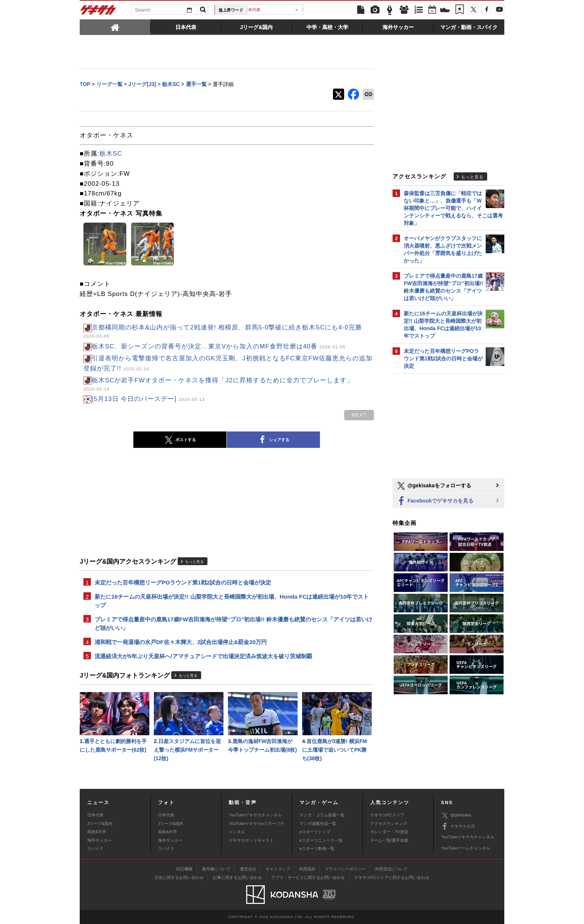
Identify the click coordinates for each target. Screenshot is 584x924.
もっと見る (194, 562)
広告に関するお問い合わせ (179, 877)
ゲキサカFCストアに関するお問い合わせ (392, 877)
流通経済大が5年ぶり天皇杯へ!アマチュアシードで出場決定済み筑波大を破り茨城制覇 (203, 656)
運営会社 (248, 869)
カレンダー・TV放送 (389, 832)
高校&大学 (97, 832)
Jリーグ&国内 (100, 823)
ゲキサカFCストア (387, 815)
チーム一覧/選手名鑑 (389, 840)
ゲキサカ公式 (458, 826)
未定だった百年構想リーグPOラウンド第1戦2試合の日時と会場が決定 (183, 582)
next (359, 415)
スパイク (95, 848)
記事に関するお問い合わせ (238, 877)
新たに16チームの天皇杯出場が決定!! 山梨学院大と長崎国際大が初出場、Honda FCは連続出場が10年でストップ (232, 601)
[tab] (115, 27)
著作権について (216, 869)
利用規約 (307, 869)
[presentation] (115, 27)
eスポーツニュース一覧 (321, 840)
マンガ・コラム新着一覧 (322, 815)
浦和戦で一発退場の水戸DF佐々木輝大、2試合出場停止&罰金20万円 (181, 642)
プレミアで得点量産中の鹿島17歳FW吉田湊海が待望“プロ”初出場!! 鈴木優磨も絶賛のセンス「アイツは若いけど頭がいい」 (234, 624)
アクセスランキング (389, 823)
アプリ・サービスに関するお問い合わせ (308, 877)
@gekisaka (456, 815)
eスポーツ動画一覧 (317, 848)
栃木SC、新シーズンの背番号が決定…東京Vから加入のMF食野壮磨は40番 (219, 346)
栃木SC (111, 154)
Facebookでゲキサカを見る (435, 501)
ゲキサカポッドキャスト (251, 840)
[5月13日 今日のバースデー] (148, 399)
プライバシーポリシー (345, 869)
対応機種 (184, 869)
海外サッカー (99, 840)
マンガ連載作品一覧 (318, 823)
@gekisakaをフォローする (434, 486)
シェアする (273, 440)
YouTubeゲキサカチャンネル (255, 815)
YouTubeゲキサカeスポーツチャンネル (256, 828)
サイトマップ (278, 869)
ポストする (180, 440)
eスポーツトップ (315, 832)
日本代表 (278, 10)
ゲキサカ (98, 12)
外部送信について (391, 869)
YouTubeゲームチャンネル (466, 848)
